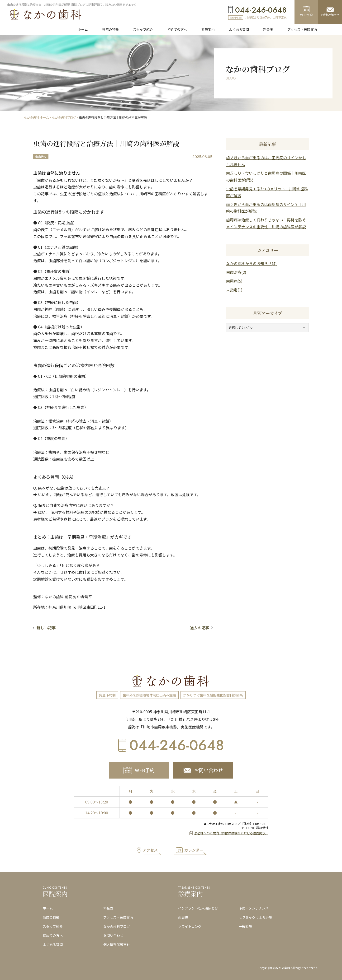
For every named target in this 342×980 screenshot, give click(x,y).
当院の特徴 (51, 917)
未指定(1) (234, 290)
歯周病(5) (234, 281)
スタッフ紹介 (53, 926)
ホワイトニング (190, 926)
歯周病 (183, 917)
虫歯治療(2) (236, 272)
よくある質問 (53, 944)
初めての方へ (53, 935)
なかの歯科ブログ (117, 926)
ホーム (48, 908)
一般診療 (245, 926)
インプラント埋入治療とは (198, 908)
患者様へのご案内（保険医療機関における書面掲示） (231, 833)
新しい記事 (46, 628)
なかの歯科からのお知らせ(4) (251, 263)
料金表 (108, 908)
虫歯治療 (41, 156)
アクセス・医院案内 (118, 917)
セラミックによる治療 (255, 917)
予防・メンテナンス (254, 908)
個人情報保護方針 (117, 944)
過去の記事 (199, 628)
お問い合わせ (113, 935)
